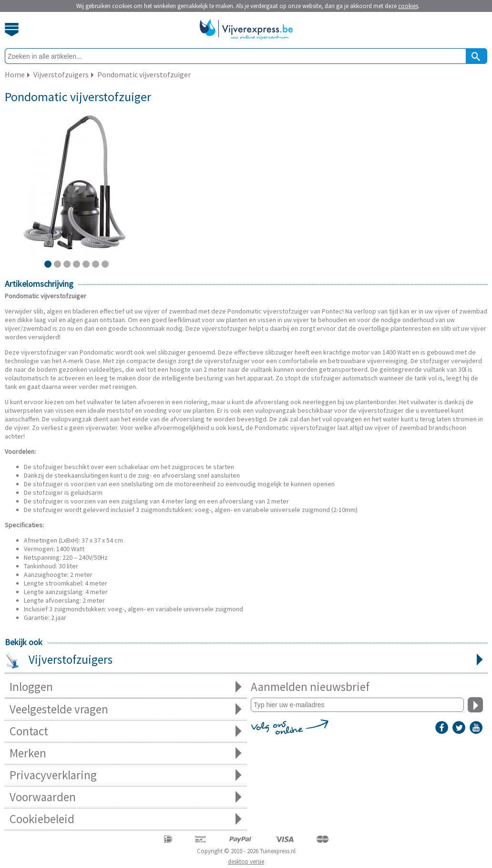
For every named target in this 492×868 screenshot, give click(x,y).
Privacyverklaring (126, 775)
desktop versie (246, 862)
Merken (126, 753)
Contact (126, 731)
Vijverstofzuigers (246, 660)
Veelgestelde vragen (126, 709)
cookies (408, 6)
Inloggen (126, 687)
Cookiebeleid (126, 819)
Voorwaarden (126, 797)
